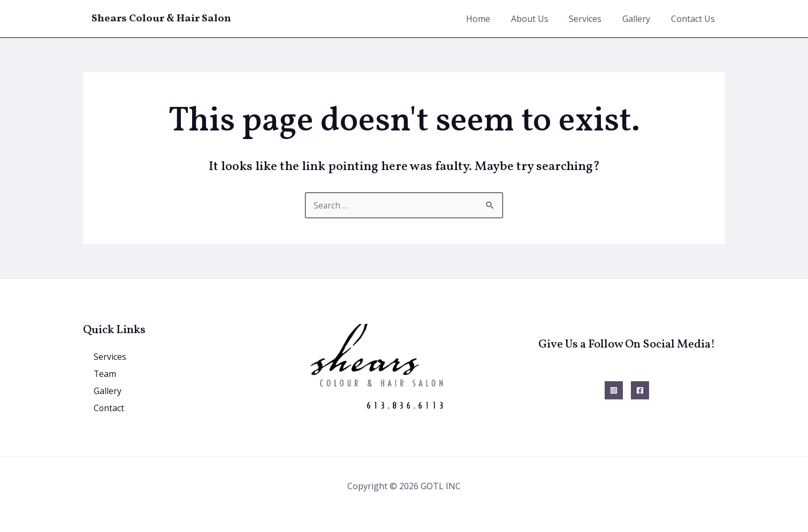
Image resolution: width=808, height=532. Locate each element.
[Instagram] (614, 390)
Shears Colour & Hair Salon (161, 19)
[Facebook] (640, 390)
